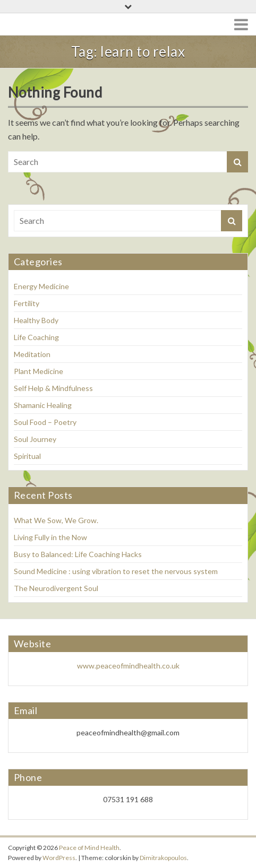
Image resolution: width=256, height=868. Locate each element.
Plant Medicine (39, 371)
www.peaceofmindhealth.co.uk (128, 666)
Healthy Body (36, 320)
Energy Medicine (41, 286)
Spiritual (27, 456)
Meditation (32, 354)
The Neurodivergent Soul (56, 588)
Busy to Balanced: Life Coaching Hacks (79, 554)
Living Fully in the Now (50, 537)
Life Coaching (36, 337)
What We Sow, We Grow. (56, 520)
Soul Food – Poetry (45, 422)
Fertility (27, 303)
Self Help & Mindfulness (53, 388)
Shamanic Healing (43, 405)
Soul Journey (35, 439)
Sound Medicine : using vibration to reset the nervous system (116, 571)
